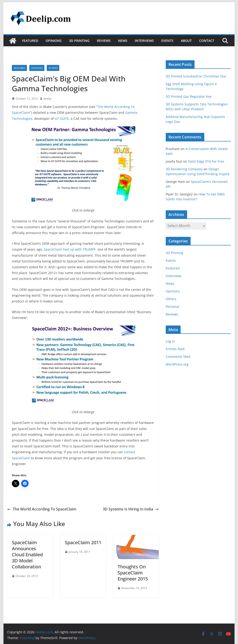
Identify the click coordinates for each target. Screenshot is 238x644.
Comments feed (178, 357)
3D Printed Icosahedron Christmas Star (196, 76)
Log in (170, 341)
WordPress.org (177, 364)
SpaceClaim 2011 (83, 542)
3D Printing (79, 41)
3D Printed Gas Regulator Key (189, 96)
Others (53, 68)
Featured (30, 41)
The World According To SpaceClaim (42, 509)
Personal (172, 307)
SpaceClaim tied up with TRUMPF (70, 249)
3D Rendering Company (184, 169)
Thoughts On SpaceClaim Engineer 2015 (133, 573)
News (123, 41)
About (186, 41)
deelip (47, 99)
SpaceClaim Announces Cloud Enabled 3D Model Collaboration (27, 555)
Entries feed (175, 349)
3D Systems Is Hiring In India (131, 509)
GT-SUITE (62, 119)
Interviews (144, 41)
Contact (207, 41)
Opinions (54, 41)
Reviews (104, 41)
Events (167, 41)
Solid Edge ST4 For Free (206, 161)
